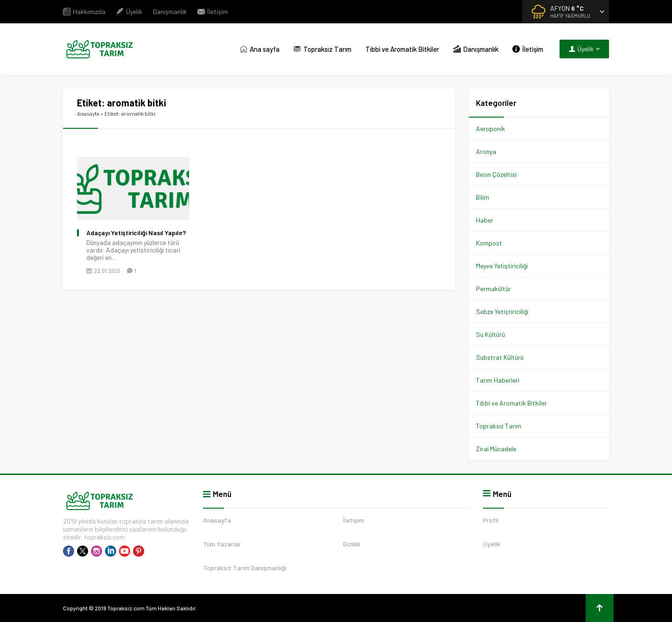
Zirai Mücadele (496, 449)
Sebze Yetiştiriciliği (502, 311)
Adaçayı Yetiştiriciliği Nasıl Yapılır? (136, 233)
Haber (485, 220)
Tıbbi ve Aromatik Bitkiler (511, 403)
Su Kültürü (490, 334)
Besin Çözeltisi (496, 174)
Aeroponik (490, 129)
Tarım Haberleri (498, 380)
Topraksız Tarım (499, 426)
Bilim (483, 197)
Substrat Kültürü (500, 357)
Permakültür (493, 289)
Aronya (486, 151)
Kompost (489, 243)
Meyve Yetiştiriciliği (502, 266)
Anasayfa (88, 113)
